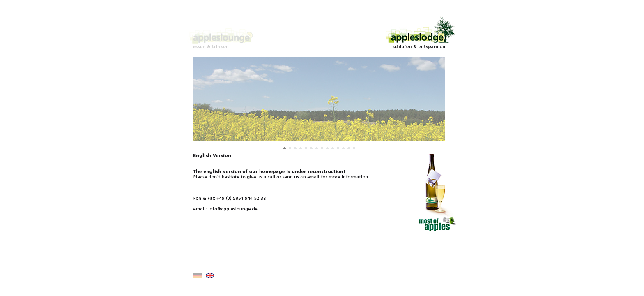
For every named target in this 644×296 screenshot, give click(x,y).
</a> (319, 104)
